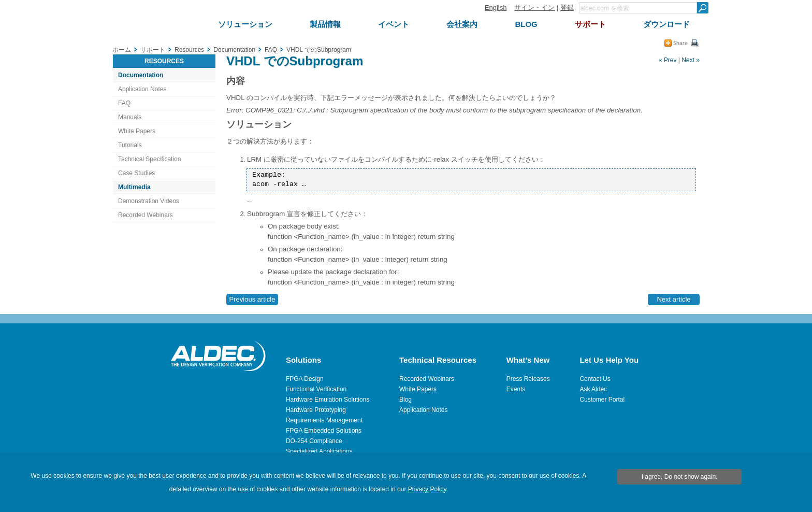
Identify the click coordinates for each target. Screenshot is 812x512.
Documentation (141, 75)
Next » (691, 60)
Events (516, 389)
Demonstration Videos (149, 201)
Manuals (130, 117)
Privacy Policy (427, 489)
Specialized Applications (319, 451)
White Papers (137, 131)
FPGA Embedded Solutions (324, 431)
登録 (567, 8)
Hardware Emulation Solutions (328, 400)
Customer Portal (602, 400)
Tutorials (130, 145)
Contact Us (595, 379)
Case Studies (136, 173)
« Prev (668, 60)
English (496, 8)
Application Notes (142, 89)
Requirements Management (324, 420)
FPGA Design (305, 379)
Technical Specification (149, 159)
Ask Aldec (593, 389)
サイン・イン (534, 8)
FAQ (124, 103)
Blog (405, 400)
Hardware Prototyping (316, 410)
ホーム (122, 50)
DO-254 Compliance (314, 441)
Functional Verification (316, 389)
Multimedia (134, 187)
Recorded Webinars (146, 215)
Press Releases (528, 379)
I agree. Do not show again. (680, 477)
